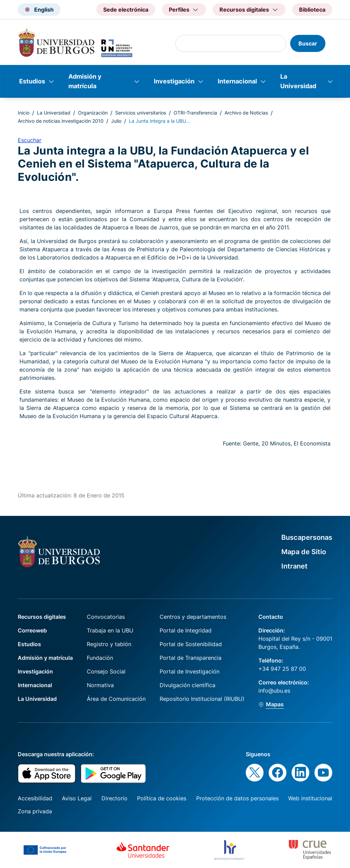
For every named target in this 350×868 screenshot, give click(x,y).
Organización (93, 113)
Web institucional (310, 798)
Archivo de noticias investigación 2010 (61, 121)
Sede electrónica (126, 10)
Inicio (24, 113)
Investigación (174, 81)
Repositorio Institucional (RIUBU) (202, 699)
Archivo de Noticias (246, 113)
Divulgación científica (187, 685)
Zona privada (35, 811)
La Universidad (298, 81)
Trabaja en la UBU (110, 630)
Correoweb (32, 630)
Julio (116, 121)
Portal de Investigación (190, 671)
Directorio (115, 798)
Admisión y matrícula (85, 81)
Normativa (100, 685)
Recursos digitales (42, 617)
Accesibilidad (35, 798)
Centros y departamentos (193, 617)
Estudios (32, 81)
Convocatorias (106, 617)
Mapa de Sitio (304, 552)
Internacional (237, 81)
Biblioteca (312, 10)
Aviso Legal (77, 798)
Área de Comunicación (116, 699)
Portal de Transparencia (191, 658)
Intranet (294, 566)
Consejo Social (106, 671)
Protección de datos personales (237, 798)
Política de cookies (162, 798)
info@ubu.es (274, 691)
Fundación (100, 658)
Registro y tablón (109, 644)
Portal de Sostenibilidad (191, 644)
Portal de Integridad (186, 630)
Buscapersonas (307, 537)
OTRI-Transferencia (195, 113)
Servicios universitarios (141, 113)
